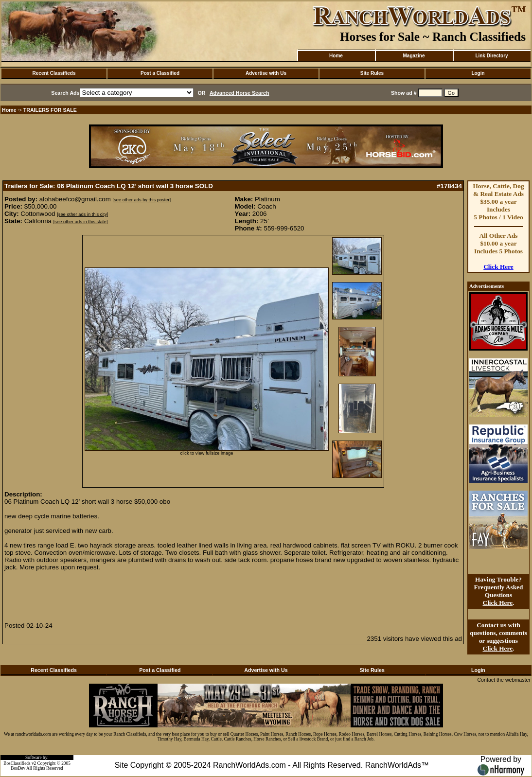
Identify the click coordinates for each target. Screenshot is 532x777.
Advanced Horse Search (239, 93)
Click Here (498, 267)
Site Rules (372, 73)
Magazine (414, 56)
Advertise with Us (266, 73)
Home (336, 56)
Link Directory (491, 56)
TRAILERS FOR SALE (50, 110)
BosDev (18, 768)
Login (478, 73)
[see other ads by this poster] (142, 200)
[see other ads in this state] (80, 222)
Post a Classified (160, 73)
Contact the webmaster (504, 680)
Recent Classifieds (54, 73)
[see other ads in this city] (82, 214)
